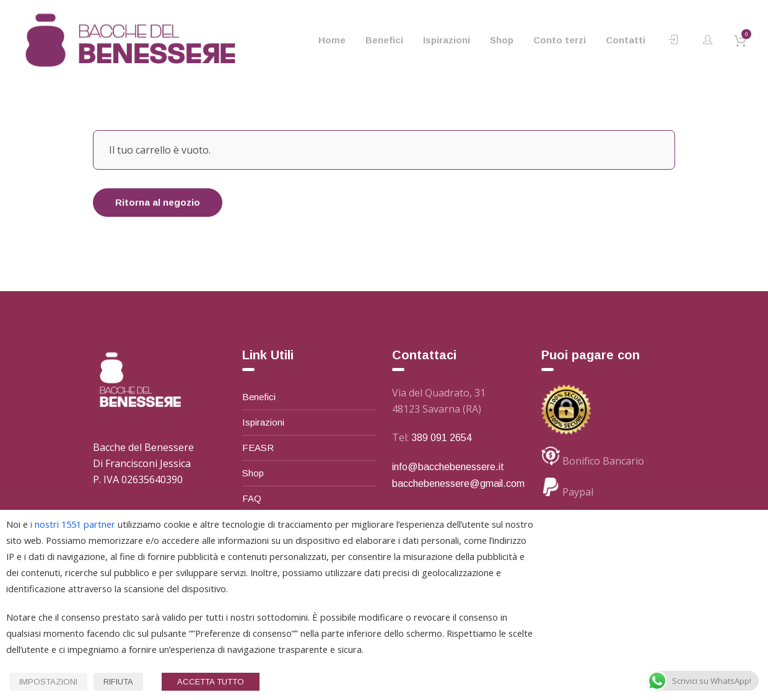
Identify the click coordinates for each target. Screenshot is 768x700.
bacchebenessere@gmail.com (458, 483)
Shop (253, 473)
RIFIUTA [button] (118, 682)
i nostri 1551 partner (73, 524)
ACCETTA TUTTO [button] (211, 682)
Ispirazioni (263, 422)
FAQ (252, 498)
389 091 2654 (442, 438)
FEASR (258, 448)
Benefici (259, 397)
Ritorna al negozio (158, 202)
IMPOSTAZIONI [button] (48, 682)
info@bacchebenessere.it (448, 467)
